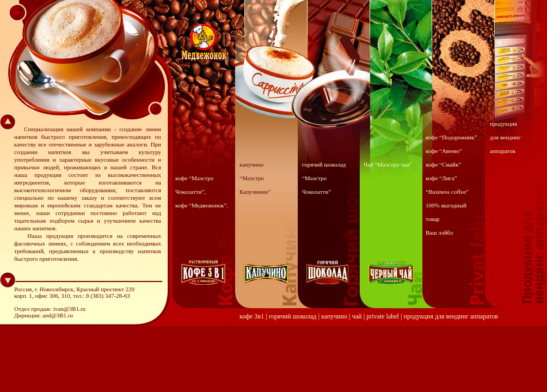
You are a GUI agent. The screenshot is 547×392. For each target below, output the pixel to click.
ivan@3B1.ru (69, 309)
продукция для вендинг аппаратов (505, 137)
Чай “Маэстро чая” (388, 164)
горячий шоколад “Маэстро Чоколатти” (324, 178)
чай (357, 316)
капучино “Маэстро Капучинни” (255, 178)
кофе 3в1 (252, 316)
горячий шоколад (293, 316)
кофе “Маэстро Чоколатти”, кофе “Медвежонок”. (202, 192)
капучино (334, 316)
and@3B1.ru (58, 315)
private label (383, 316)
